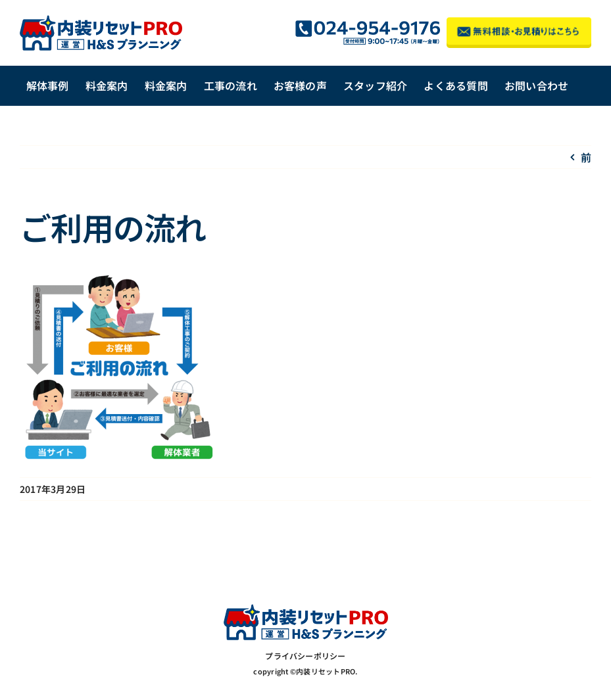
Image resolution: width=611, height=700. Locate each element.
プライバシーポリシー (305, 656)
